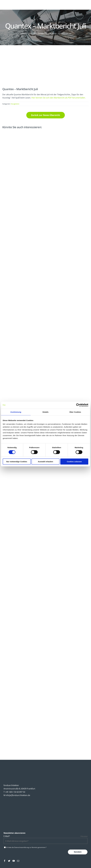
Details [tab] (45, 412)
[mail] (18, 861)
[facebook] (5, 861)
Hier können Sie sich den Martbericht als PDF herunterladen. (58, 98)
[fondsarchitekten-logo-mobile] (10, 3)
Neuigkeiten (15, 104)
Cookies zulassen (74, 462)
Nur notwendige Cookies (17, 462)
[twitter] (9, 861)
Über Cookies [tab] (75, 412)
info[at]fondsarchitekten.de (18, 795)
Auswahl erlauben (45, 462)
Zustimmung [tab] (16, 412)
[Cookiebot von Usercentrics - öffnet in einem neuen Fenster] (78, 405)
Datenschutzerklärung (22, 847)
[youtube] (14, 861)
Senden (78, 852)
